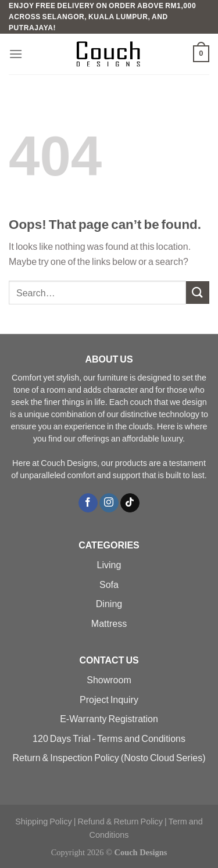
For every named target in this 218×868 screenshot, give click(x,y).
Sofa (109, 584)
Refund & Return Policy (120, 821)
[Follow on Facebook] (88, 503)
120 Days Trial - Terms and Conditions (109, 738)
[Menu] (16, 54)
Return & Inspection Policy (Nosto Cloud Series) (109, 757)
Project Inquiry (109, 699)
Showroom (109, 679)
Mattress (109, 623)
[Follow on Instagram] (109, 503)
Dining (109, 603)
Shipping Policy (43, 821)
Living (109, 564)
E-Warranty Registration (109, 718)
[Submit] (198, 293)
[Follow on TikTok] (130, 503)
